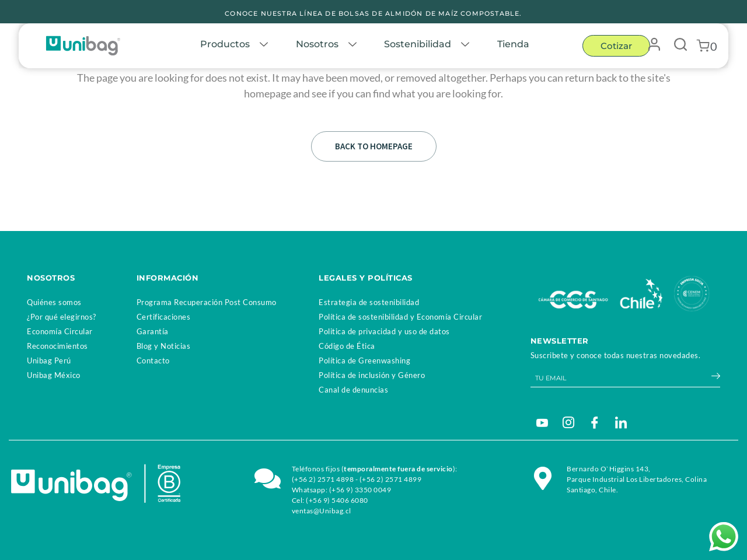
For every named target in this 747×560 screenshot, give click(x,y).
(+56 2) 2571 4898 (323, 479)
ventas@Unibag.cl (322, 511)
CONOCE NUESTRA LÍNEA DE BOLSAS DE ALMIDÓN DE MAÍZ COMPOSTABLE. (373, 13)
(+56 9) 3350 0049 (360, 490)
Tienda (516, 46)
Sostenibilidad (434, 46)
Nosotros (331, 46)
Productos (238, 46)
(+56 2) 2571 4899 (391, 479)
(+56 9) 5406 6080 (337, 500)
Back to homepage (374, 146)
